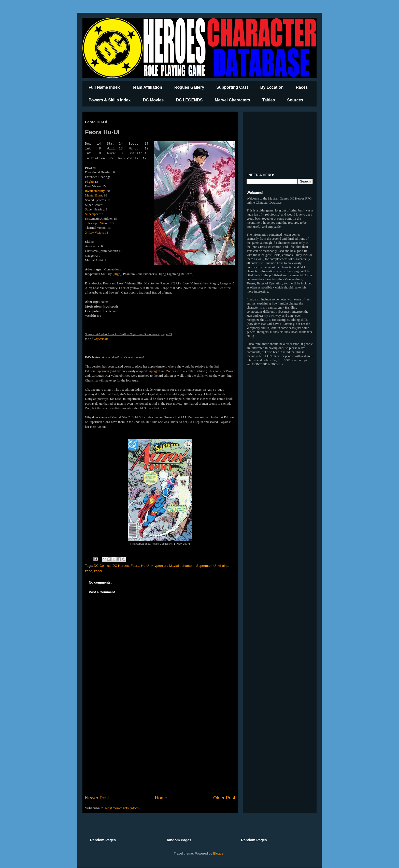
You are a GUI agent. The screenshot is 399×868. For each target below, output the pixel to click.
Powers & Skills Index (110, 100)
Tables (269, 100)
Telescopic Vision (97, 223)
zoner (98, 571)
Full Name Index (104, 87)
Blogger (219, 853)
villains (223, 566)
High (117, 274)
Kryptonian (159, 566)
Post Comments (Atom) (123, 808)
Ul (215, 566)
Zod (169, 371)
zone (89, 571)
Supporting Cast (232, 87)
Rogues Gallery (189, 87)
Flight (89, 182)
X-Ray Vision (94, 232)
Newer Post (97, 798)
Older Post (224, 798)
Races (302, 87)
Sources (295, 100)
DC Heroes (121, 566)
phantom (188, 566)
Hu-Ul (145, 566)
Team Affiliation (147, 87)
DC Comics (102, 566)
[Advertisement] (160, 753)
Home (161, 798)
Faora (135, 566)
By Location (272, 87)
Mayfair (174, 566)
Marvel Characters (232, 100)
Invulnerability (95, 191)
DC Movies (153, 100)
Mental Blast (94, 195)
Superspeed (93, 214)
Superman (101, 339)
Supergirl (154, 371)
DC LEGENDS (189, 100)
